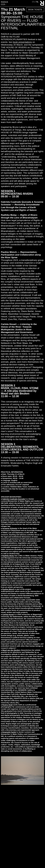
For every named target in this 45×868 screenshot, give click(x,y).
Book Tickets (35, 10)
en (34, 2)
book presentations (22, 42)
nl (37, 2)
